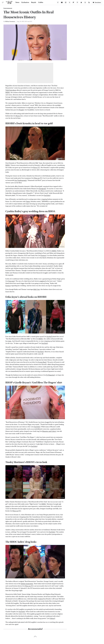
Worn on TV (38, 178)
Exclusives (25, 2)
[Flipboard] (73, 2)
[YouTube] (62, 2)
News (17, 2)
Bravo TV (19, 116)
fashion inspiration (27, 584)
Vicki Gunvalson (11, 90)
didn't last (36, 289)
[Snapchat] (81, 2)
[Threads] (85, 2)
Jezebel (49, 337)
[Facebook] (58, 2)
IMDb (7, 93)
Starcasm (11, 281)
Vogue (28, 202)
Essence (43, 255)
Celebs (41, 2)
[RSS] (89, 2)
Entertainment (8, 8)
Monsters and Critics (49, 431)
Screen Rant (42, 362)
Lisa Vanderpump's (21, 180)
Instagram (42, 189)
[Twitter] (70, 2)
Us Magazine (50, 375)
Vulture (52, 618)
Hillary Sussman (10, 21)
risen (10, 341)
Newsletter (97, 2)
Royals (34, 2)
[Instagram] (66, 2)
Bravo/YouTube (61, 159)
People (21, 110)
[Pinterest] (77, 2)
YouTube (47, 195)
